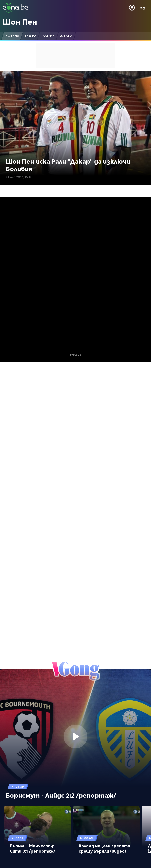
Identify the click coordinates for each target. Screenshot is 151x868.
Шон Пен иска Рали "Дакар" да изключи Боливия (68, 165)
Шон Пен (20, 22)
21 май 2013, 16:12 (19, 177)
